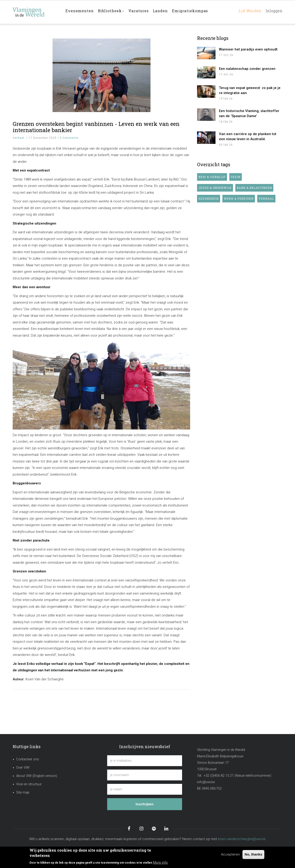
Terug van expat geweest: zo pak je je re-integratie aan (250, 90)
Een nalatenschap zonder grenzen (247, 69)
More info (160, 862)
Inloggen (273, 12)
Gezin (236, 177)
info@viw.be (206, 782)
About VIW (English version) (37, 776)
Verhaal (18, 138)
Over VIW (23, 768)
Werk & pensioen (239, 198)
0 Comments (69, 138)
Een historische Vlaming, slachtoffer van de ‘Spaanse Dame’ (249, 113)
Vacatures (141, 12)
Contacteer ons (28, 759)
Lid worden (247, 12)
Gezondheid (209, 198)
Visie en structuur (29, 784)
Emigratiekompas (194, 12)
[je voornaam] (145, 775)
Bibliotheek (112, 12)
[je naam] (145, 789)
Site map (23, 792)
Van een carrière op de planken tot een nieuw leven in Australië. (248, 136)
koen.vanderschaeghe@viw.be (242, 839)
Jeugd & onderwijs (215, 188)
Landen (163, 12)
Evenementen (80, 12)
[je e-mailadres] (145, 761)
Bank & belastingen (254, 188)
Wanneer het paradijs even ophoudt (248, 49)
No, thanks (253, 854)
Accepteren (230, 854)
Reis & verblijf (212, 177)
